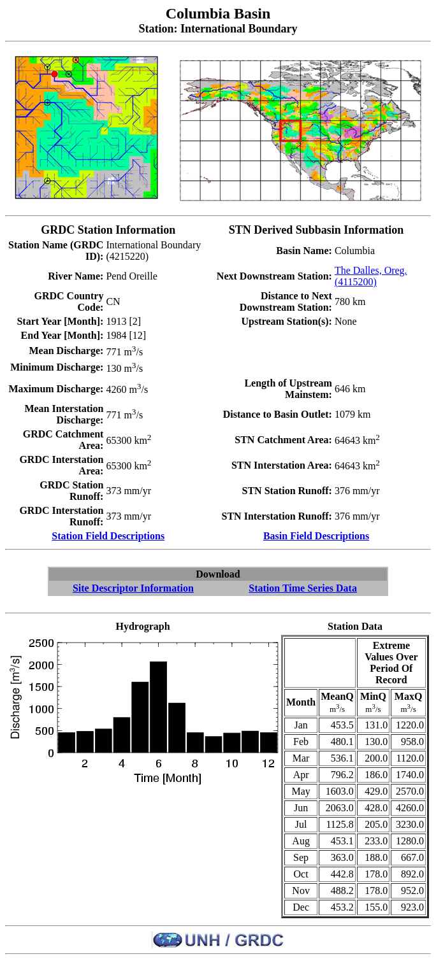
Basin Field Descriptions (316, 536)
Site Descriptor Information (133, 588)
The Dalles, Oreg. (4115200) (371, 276)
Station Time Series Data (303, 588)
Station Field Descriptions (108, 536)
